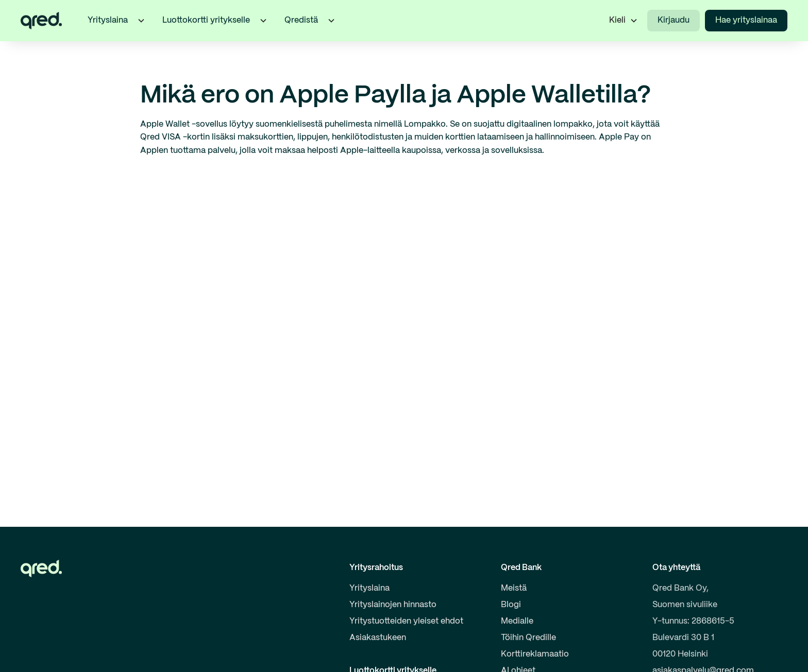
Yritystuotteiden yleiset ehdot (406, 621)
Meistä (514, 588)
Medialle (517, 621)
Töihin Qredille (528, 638)
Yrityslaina (369, 588)
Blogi (511, 605)
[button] (141, 21)
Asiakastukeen (378, 638)
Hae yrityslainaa (746, 20)
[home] (41, 21)
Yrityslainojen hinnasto (393, 605)
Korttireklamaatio (535, 654)
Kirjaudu (674, 20)
